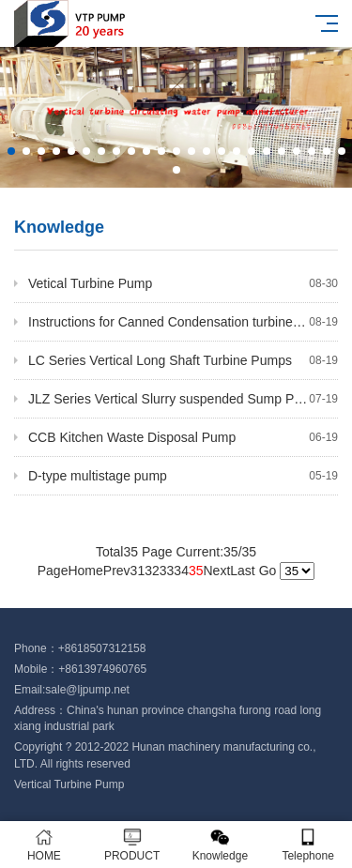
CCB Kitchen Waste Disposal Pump (183, 437)
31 (138, 571)
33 (167, 571)
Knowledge (221, 845)
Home (85, 571)
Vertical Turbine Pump (69, 784)
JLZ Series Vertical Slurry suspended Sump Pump (183, 399)
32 (152, 571)
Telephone (308, 845)
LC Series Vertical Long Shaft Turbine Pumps (183, 360)
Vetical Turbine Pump (183, 283)
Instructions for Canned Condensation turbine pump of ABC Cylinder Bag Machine (183, 322)
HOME (44, 845)
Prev (117, 571)
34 (181, 571)
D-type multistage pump (183, 476)
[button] (11, 151)
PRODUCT (132, 845)
